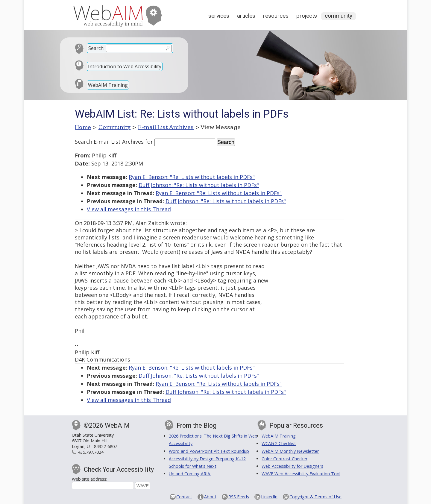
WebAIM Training (108, 85)
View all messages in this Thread (129, 209)
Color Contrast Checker (284, 459)
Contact (184, 497)
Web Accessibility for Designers (292, 466)
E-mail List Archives (166, 127)
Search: (96, 48)
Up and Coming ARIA (190, 474)
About (210, 497)
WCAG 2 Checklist (279, 443)
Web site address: (89, 479)
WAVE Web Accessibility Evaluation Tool (301, 474)
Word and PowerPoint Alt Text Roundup (209, 451)
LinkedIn (269, 497)
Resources (276, 16)
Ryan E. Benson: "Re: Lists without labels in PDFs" (192, 177)
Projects (307, 16)
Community (339, 16)
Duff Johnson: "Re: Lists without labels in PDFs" (199, 185)
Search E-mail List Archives (109, 142)
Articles (246, 16)
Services (219, 16)
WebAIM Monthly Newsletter (290, 451)
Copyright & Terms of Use (315, 497)
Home (83, 127)
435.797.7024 (91, 452)
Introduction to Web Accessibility (125, 66)
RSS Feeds (239, 497)
